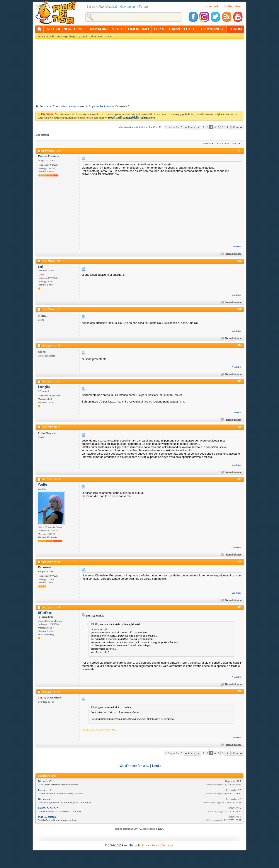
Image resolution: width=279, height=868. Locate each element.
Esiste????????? (48, 808)
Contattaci (168, 845)
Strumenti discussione (228, 144)
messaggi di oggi (67, 36)
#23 (240, 309)
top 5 (159, 29)
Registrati (233, 6)
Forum (44, 106)
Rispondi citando (231, 254)
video (118, 29)
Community (128, 7)
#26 (240, 427)
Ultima (237, 127)
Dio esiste (44, 799)
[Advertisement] (139, 73)
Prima (190, 127)
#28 (240, 562)
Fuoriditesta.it (108, 7)
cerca (108, 36)
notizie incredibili (66, 29)
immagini (99, 29)
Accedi (212, 6)
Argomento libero (100, 106)
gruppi (83, 36)
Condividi (236, 247)
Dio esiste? (45, 781)
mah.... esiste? (47, 817)
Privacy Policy (151, 845)
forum (235, 29)
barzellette (182, 29)
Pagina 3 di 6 (175, 127)
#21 (240, 151)
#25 (240, 381)
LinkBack (207, 144)
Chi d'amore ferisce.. (134, 766)
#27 (240, 479)
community (212, 29)
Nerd (156, 766)
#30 (240, 691)
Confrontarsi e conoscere (68, 106)
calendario (96, 36)
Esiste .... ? (45, 790)
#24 (240, 345)
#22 (240, 261)
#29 (240, 607)
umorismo (139, 29)
